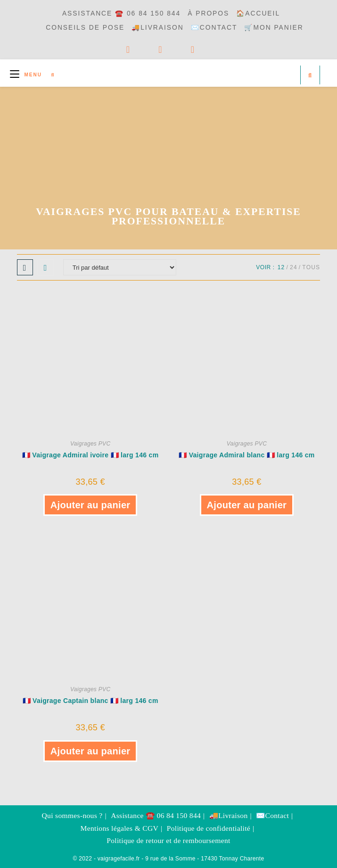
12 (281, 267)
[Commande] (120, 267)
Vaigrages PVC (90, 444)
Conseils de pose (85, 28)
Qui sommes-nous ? (72, 815)
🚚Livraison (158, 28)
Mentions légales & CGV (120, 828)
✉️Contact (214, 28)
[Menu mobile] (27, 75)
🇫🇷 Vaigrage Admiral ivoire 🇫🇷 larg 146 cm (90, 455)
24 (294, 267)
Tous (311, 267)
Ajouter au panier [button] (90, 505)
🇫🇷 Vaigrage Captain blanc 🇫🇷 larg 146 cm (90, 701)
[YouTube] (175, 50)
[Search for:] (50, 75)
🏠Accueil (258, 13)
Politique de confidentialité (209, 828)
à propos (208, 13)
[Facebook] (143, 50)
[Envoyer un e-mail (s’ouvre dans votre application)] (207, 50)
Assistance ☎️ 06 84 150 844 (121, 13)
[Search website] (310, 75)
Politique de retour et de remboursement (168, 840)
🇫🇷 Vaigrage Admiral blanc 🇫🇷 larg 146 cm (247, 455)
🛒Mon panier (274, 28)
